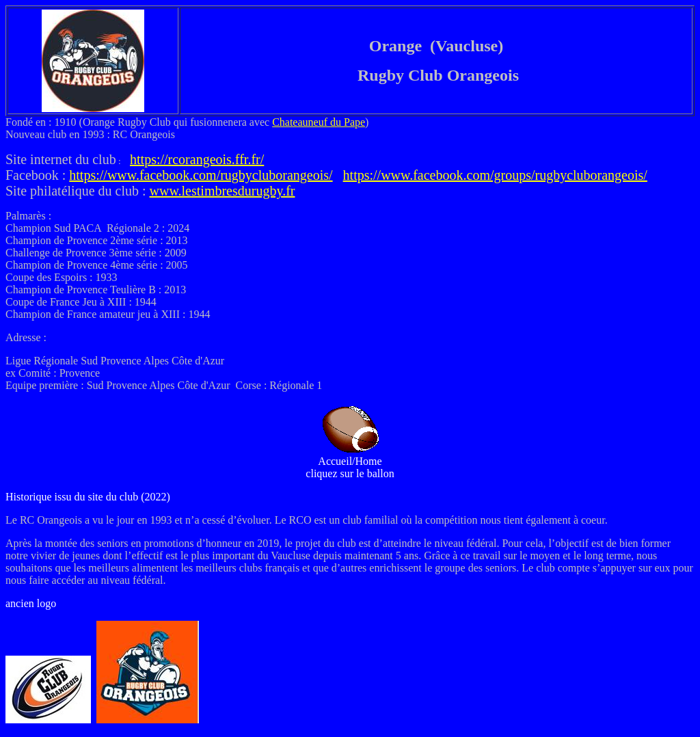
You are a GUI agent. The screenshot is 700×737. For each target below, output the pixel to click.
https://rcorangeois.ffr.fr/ (197, 159)
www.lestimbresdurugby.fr (223, 191)
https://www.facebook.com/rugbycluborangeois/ (201, 175)
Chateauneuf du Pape (319, 122)
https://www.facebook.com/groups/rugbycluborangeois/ (495, 175)
